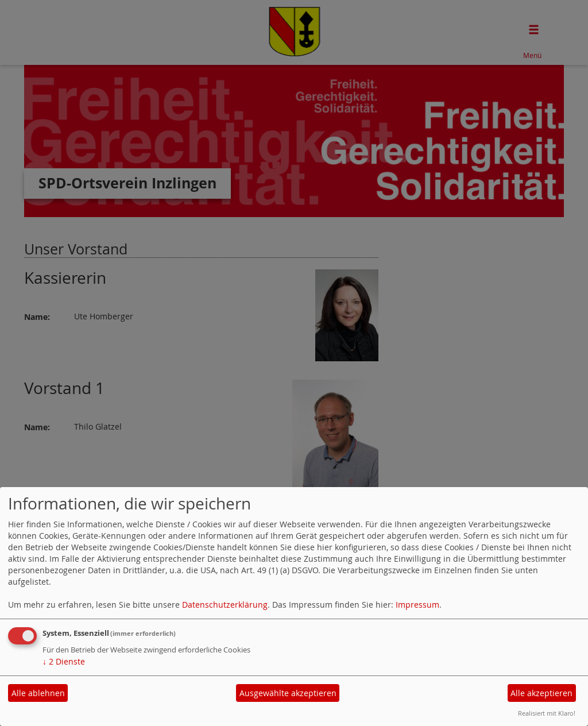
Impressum (417, 605)
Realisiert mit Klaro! (547, 713)
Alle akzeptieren (541, 693)
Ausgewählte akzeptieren (288, 693)
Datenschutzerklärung (225, 605)
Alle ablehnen (38, 693)
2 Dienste (64, 661)
